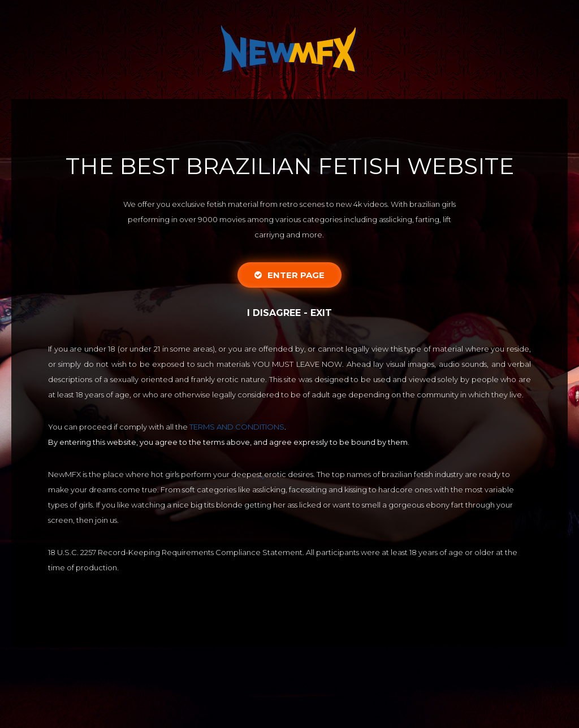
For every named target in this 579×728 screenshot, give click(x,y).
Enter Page (289, 275)
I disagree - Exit (289, 313)
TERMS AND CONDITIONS (237, 427)
